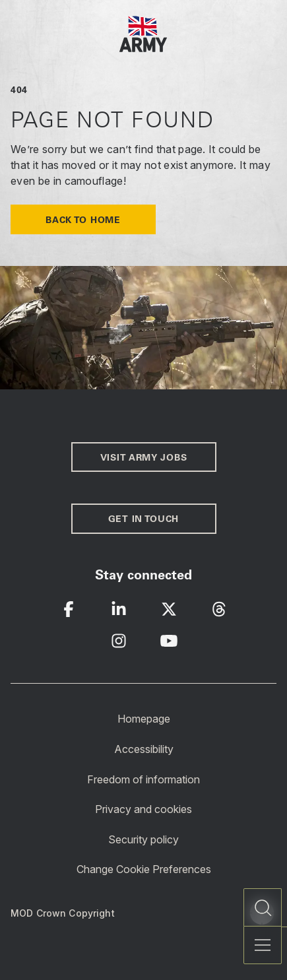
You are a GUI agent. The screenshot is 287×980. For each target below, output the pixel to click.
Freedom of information (143, 779)
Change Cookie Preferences (144, 869)
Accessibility (144, 749)
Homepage (144, 719)
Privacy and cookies (143, 809)
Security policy (143, 839)
